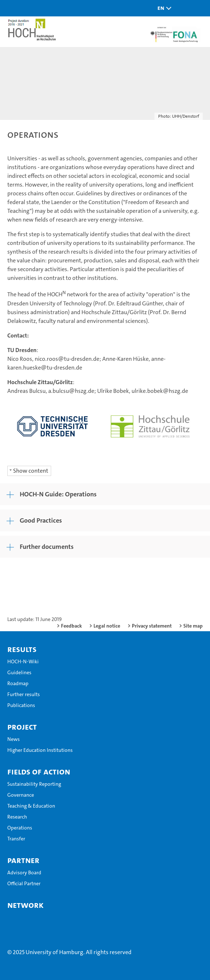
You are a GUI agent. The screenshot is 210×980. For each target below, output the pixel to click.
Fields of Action (39, 772)
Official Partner (24, 883)
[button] (163, 8)
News (14, 739)
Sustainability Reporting (34, 784)
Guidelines (19, 672)
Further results (24, 694)
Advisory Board (24, 872)
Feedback (71, 626)
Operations (20, 828)
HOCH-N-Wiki (23, 661)
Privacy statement (152, 626)
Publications (21, 705)
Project (22, 727)
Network (25, 905)
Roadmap (18, 683)
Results (22, 649)
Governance (21, 795)
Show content (31, 471)
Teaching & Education (31, 806)
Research (17, 817)
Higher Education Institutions (40, 750)
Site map (193, 626)
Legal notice (107, 626)
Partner (23, 860)
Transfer (16, 839)
